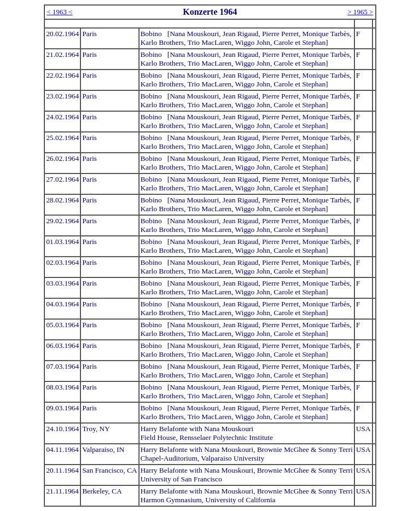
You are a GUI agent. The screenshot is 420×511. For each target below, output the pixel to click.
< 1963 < (59, 12)
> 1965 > (360, 12)
